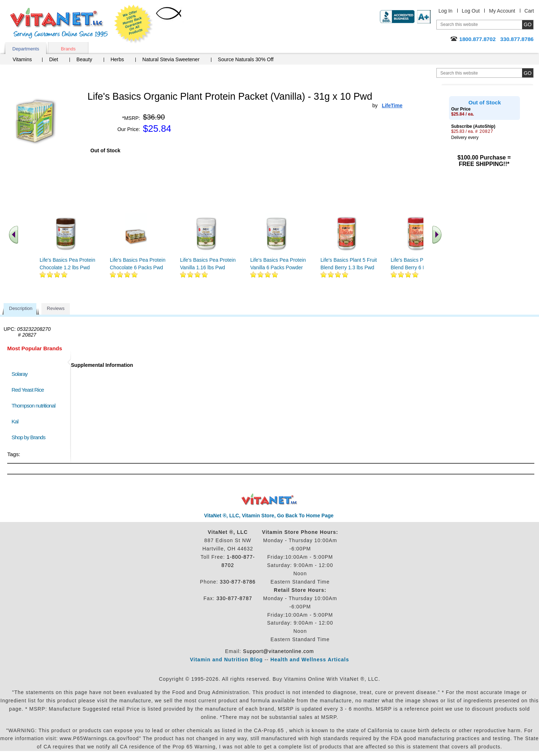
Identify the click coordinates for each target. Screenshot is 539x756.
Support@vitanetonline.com (279, 651)
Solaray (19, 374)
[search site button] (528, 73)
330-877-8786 (238, 582)
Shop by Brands (30, 437)
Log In (446, 11)
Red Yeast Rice (28, 390)
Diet (53, 59)
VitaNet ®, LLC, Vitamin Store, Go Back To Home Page (269, 516)
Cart (529, 11)
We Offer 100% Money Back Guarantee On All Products (134, 24)
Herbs (117, 59)
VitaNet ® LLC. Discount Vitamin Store (269, 499)
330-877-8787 (234, 598)
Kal (15, 421)
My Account (502, 11)
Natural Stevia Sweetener (171, 59)
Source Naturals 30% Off (246, 59)
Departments (26, 49)
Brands (68, 49)
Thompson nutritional (33, 406)
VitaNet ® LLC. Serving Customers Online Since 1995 (59, 23)
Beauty (84, 59)
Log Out (471, 11)
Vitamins (22, 59)
